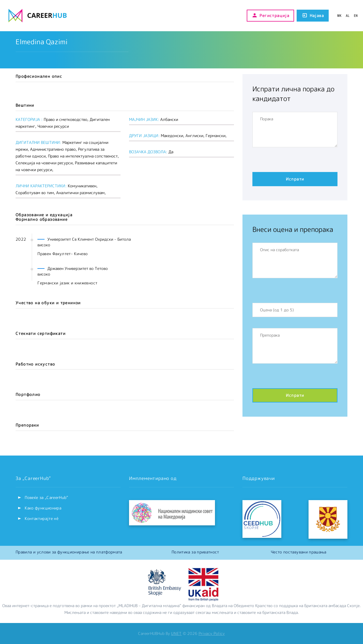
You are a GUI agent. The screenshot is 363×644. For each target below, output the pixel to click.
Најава (313, 16)
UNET (176, 633)
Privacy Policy (212, 633)
